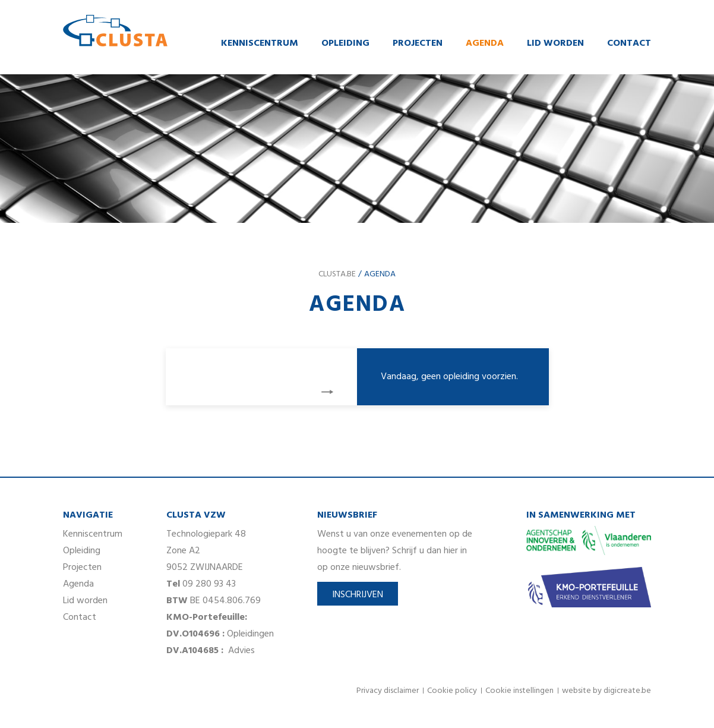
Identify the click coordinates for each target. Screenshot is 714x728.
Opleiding (345, 43)
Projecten (418, 43)
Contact (629, 43)
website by (606, 691)
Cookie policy (452, 691)
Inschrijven (358, 595)
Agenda (485, 43)
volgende (327, 392)
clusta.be (337, 274)
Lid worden (555, 43)
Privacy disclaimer (388, 691)
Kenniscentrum (260, 43)
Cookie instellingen (519, 691)
